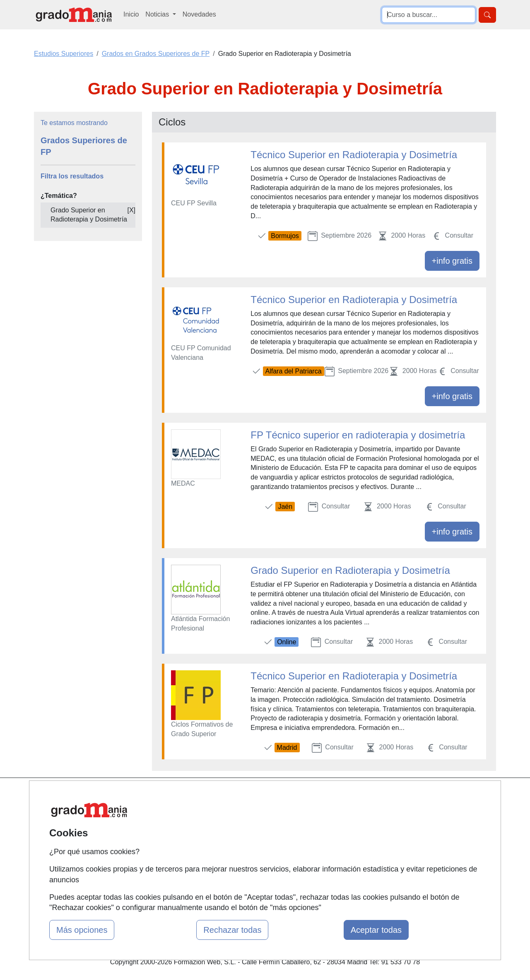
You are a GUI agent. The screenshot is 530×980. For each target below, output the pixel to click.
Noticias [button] (158, 14)
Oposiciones (255, 878)
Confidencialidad (340, 811)
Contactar (330, 795)
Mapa (167, 795)
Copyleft (328, 843)
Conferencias (257, 837)
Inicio (131, 14)
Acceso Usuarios (183, 843)
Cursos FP (253, 821)
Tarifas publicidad (184, 827)
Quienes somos (182, 811)
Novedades (199, 14)
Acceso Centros (182, 859)
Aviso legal (332, 827)
